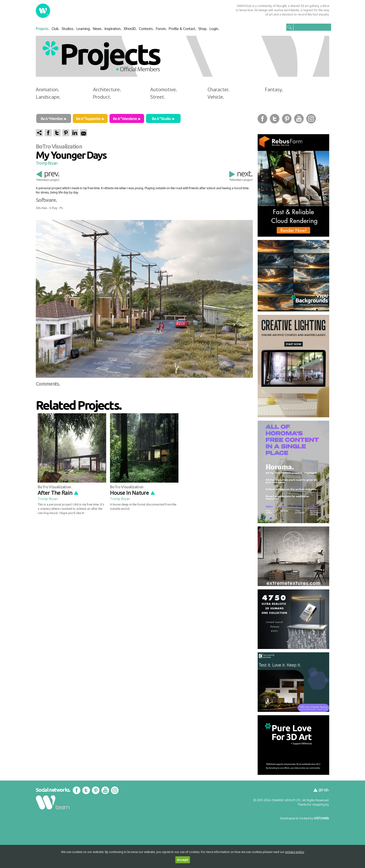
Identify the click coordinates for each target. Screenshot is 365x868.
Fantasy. (274, 89)
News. (98, 29)
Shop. (203, 29)
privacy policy (295, 852)
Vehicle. (216, 97)
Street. (158, 97)
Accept (183, 860)
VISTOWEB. (322, 818)
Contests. (146, 29)
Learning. (83, 29)
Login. (214, 29)
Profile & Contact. (182, 29)
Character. (218, 89)
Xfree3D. (130, 29)
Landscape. (48, 97)
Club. (55, 29)
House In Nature (133, 493)
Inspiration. (113, 29)
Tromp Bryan (47, 163)
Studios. (68, 29)
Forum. (161, 29)
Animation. (47, 89)
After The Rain (58, 493)
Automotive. (164, 89)
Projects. (43, 29)
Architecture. (107, 89)
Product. (102, 97)
